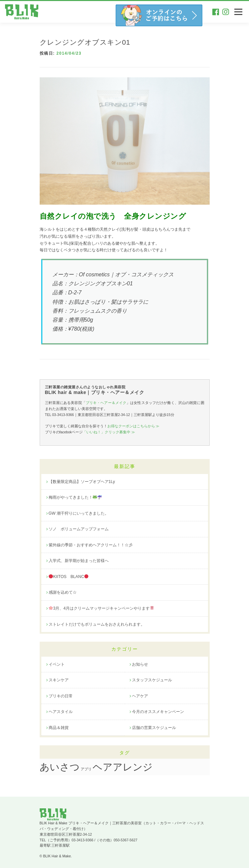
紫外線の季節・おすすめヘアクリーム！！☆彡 (91, 545)
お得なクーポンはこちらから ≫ (133, 426)
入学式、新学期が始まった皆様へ (79, 561)
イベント (57, 664)
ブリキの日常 (61, 696)
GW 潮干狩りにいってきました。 (79, 513)
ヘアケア (140, 696)
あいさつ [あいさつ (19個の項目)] (60, 767)
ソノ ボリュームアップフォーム (79, 529)
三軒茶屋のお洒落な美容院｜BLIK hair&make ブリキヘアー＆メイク (23, 12)
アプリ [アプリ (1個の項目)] (86, 769)
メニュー (238, 12)
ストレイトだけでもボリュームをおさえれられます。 (97, 624)
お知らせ (140, 664)
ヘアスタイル (61, 712)
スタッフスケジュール (152, 680)
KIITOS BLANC (68, 577)
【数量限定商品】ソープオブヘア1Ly (82, 482)
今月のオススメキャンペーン (158, 712)
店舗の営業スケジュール (154, 728)
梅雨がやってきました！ (75, 497)
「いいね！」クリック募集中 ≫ (109, 432)
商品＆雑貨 (59, 728)
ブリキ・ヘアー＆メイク (106, 403)
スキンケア (59, 680)
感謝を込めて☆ (63, 592)
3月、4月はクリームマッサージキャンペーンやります (101, 608)
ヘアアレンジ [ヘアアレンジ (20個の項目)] (123, 767)
